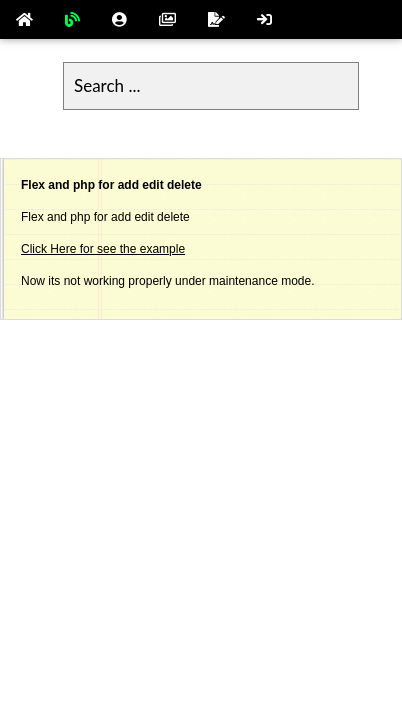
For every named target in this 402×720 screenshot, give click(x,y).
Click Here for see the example (103, 249)
